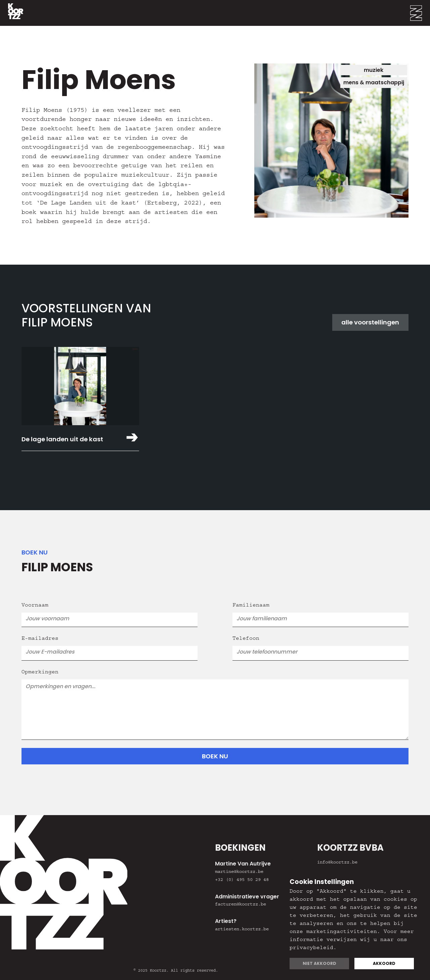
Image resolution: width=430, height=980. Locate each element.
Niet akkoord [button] (319, 963)
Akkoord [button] (384, 963)
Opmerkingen (40, 673)
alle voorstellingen (370, 322)
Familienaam (251, 606)
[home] (12, 13)
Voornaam (35, 606)
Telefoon (246, 639)
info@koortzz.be (337, 863)
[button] (420, 13)
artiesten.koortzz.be (242, 930)
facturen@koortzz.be (241, 905)
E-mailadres (40, 639)
